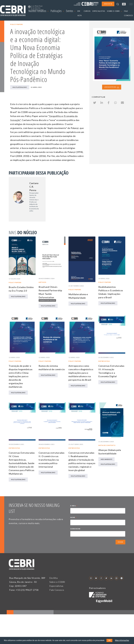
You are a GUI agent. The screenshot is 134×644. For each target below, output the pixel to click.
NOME (73, 518)
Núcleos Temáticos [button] (39, 11)
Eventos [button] (71, 11)
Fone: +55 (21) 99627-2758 (24, 590)
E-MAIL (74, 506)
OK (109, 640)
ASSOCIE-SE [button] (108, 4)
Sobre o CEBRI (57, 582)
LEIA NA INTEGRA (112, 87)
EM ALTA (80, 13)
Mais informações (122, 640)
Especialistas (56, 586)
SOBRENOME (75, 529)
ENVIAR (120, 542)
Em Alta (54, 578)
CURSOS (87, 11)
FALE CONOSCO (129, 13)
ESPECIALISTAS (99, 11)
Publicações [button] (57, 11)
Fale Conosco (57, 590)
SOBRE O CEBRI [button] (115, 11)
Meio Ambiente (106, 459)
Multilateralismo (20, 87)
